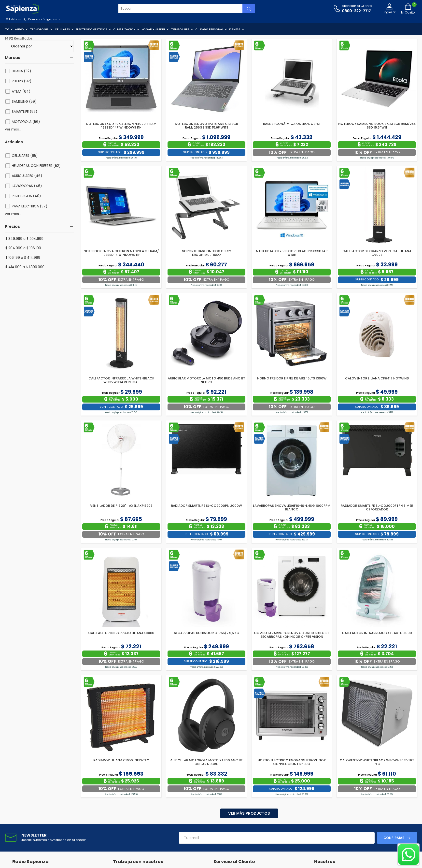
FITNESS (235, 29)
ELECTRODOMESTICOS (91, 29)
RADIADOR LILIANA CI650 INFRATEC (121, 760)
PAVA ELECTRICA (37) (30, 206)
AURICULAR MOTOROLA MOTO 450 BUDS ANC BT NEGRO (206, 380)
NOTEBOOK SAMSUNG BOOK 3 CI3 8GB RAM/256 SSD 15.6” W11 (377, 126)
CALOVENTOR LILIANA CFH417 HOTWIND (377, 378)
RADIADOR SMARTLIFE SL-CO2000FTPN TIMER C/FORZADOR (377, 508)
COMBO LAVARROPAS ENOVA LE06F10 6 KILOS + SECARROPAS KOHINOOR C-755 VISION (292, 635)
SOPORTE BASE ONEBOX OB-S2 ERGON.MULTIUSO (207, 253)
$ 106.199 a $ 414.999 (23, 258)
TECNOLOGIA (39, 29)
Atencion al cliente (357, 6)
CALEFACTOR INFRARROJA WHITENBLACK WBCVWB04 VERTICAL (121, 380)
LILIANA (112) (21, 71)
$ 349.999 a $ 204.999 (24, 239)
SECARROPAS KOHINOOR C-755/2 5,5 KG (207, 633)
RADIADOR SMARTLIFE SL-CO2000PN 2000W (206, 506)
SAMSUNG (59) (24, 101)
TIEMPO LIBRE (180, 29)
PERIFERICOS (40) (26, 196)
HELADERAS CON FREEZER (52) (36, 166)
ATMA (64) (21, 91)
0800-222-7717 (356, 11)
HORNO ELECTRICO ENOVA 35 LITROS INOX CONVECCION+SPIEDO (292, 762)
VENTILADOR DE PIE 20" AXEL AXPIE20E (121, 506)
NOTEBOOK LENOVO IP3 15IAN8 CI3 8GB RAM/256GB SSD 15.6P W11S (206, 126)
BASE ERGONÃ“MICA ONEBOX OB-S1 (292, 124)
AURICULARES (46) (27, 176)
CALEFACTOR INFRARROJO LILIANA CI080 (121, 633)
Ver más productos (249, 813)
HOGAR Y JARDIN (153, 29)
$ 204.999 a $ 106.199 (23, 248)
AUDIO (20, 29)
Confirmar (394, 838)
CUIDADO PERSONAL (209, 29)
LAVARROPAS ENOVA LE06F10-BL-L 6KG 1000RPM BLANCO (292, 508)
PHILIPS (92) (22, 81)
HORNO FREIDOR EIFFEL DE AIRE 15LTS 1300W (292, 378)
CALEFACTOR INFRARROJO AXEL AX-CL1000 (377, 633)
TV (7, 29)
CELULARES (62, 29)
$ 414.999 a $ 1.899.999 (25, 267)
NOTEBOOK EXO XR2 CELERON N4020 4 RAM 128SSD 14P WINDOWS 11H (121, 126)
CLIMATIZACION (124, 29)
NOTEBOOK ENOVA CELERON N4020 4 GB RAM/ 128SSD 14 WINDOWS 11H (121, 253)
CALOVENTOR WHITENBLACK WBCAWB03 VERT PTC (377, 762)
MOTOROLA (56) (26, 122)
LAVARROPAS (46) (27, 186)
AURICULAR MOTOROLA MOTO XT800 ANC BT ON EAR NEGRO (206, 762)
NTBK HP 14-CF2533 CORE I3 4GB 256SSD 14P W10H (292, 253)
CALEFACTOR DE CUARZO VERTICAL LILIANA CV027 (377, 253)
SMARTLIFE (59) (25, 112)
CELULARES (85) (25, 156)
